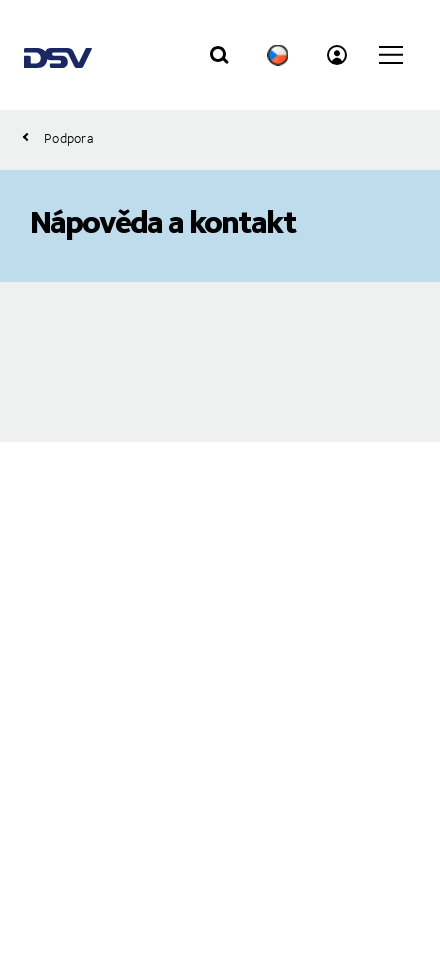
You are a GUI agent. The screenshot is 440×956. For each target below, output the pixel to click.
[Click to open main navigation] (391, 55)
